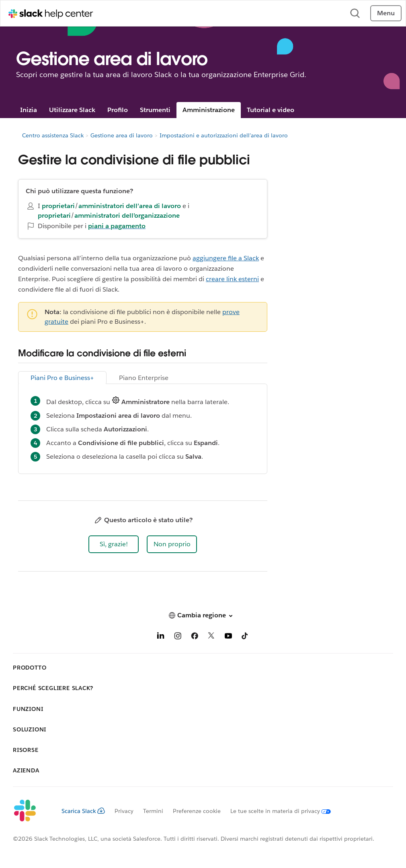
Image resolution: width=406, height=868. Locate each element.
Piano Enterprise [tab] (144, 378)
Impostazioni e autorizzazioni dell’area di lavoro (224, 135)
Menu (386, 13)
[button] (114, 544)
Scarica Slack (83, 811)
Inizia (29, 110)
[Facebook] (195, 637)
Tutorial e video (271, 110)
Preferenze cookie (197, 811)
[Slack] (31, 811)
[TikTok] (245, 637)
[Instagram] (178, 637)
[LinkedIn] (161, 637)
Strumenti (155, 110)
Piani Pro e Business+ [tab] (62, 378)
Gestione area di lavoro (122, 135)
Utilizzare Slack (72, 110)
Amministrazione (209, 110)
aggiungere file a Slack (226, 258)
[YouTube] (228, 637)
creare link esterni (232, 279)
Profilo (118, 110)
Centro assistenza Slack (53, 135)
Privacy (124, 811)
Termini (153, 811)
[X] (211, 637)
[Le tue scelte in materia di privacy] (276, 811)
